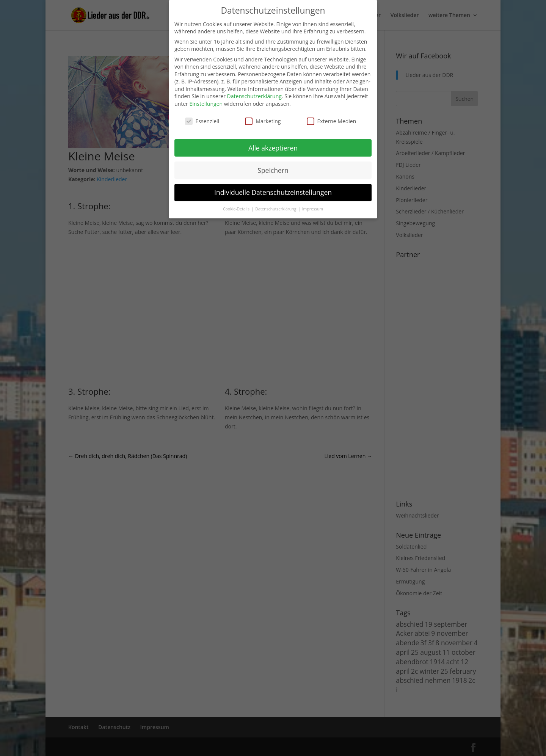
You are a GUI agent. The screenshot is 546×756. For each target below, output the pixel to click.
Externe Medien (332, 121)
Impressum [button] (313, 209)
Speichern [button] (273, 170)
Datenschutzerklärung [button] (276, 209)
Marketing (263, 121)
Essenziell (202, 121)
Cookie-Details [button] (237, 209)
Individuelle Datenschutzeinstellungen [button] (273, 192)
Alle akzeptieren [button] (273, 148)
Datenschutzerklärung (254, 96)
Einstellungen (206, 104)
